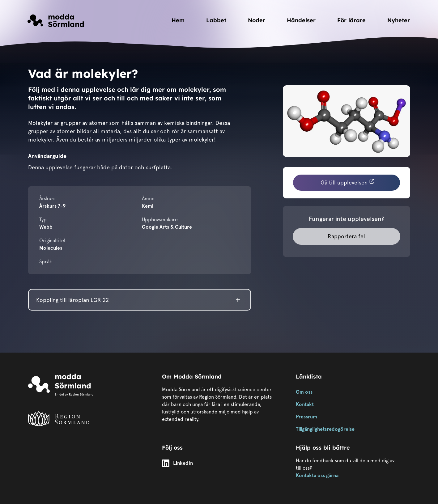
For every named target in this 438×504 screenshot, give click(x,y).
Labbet (216, 20)
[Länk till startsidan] (56, 20)
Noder (257, 20)
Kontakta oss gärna (317, 475)
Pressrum (306, 417)
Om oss (304, 392)
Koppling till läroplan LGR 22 (72, 300)
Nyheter (399, 20)
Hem (178, 20)
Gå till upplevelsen (348, 182)
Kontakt (305, 404)
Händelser (301, 20)
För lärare (351, 20)
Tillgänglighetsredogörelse (325, 429)
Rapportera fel (346, 236)
